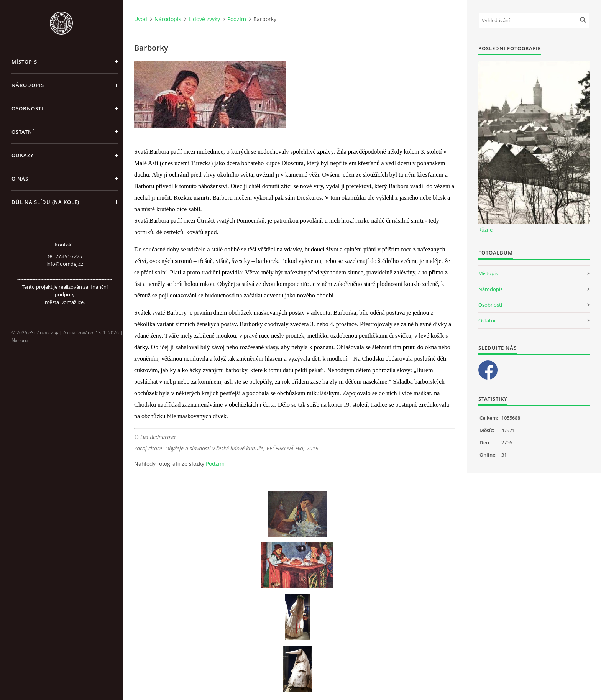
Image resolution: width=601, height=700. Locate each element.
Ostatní (23, 132)
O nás (20, 179)
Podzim (237, 19)
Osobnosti (27, 108)
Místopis (24, 62)
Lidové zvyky (204, 19)
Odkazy (23, 155)
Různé (485, 230)
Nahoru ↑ (21, 340)
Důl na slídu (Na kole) (45, 202)
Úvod (141, 19)
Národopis (28, 85)
